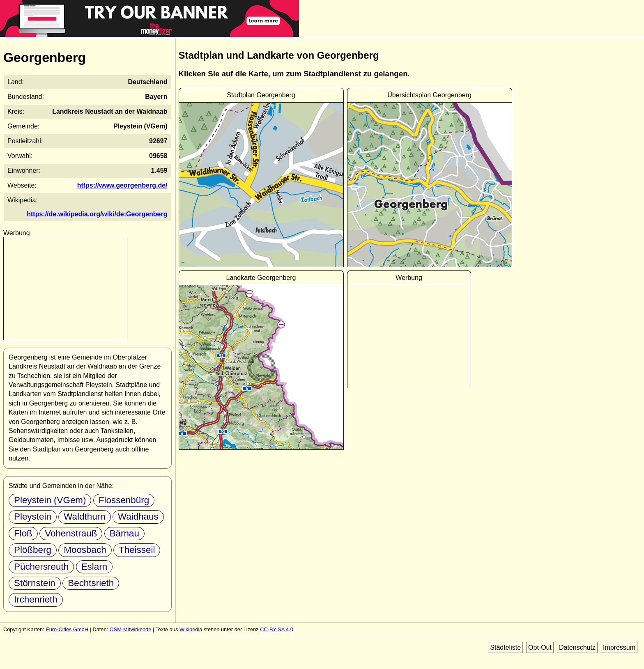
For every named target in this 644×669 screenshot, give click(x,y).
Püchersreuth (41, 567)
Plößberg (33, 550)
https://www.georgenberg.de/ (122, 185)
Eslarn (94, 567)
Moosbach (85, 550)
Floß (23, 533)
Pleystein (33, 517)
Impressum (619, 647)
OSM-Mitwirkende (131, 629)
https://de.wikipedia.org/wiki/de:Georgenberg (97, 214)
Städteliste (505, 647)
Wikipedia (191, 629)
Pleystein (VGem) (50, 500)
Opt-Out (540, 647)
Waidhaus (138, 517)
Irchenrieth (36, 599)
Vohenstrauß (71, 533)
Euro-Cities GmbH (67, 629)
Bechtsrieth (91, 583)
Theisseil (137, 550)
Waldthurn (84, 517)
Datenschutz (577, 647)
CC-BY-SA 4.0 (277, 629)
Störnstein (35, 583)
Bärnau (124, 533)
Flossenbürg (124, 500)
